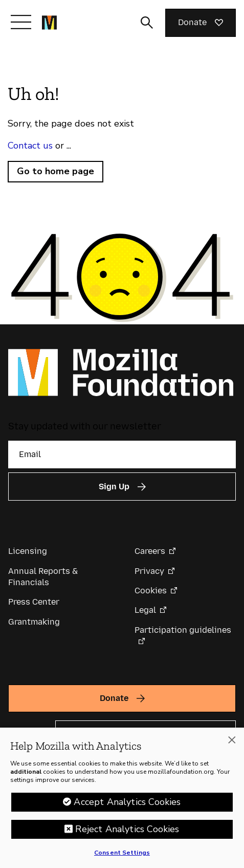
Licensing (28, 551)
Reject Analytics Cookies (127, 834)
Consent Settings (122, 858)
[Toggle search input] (147, 23)
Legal (145, 610)
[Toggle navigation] (21, 22)
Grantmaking (34, 622)
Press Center (34, 602)
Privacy (149, 571)
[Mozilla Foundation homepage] (49, 23)
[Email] (122, 454)
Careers (150, 551)
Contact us (30, 146)
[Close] (232, 745)
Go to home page (56, 171)
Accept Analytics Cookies (127, 807)
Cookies (151, 591)
